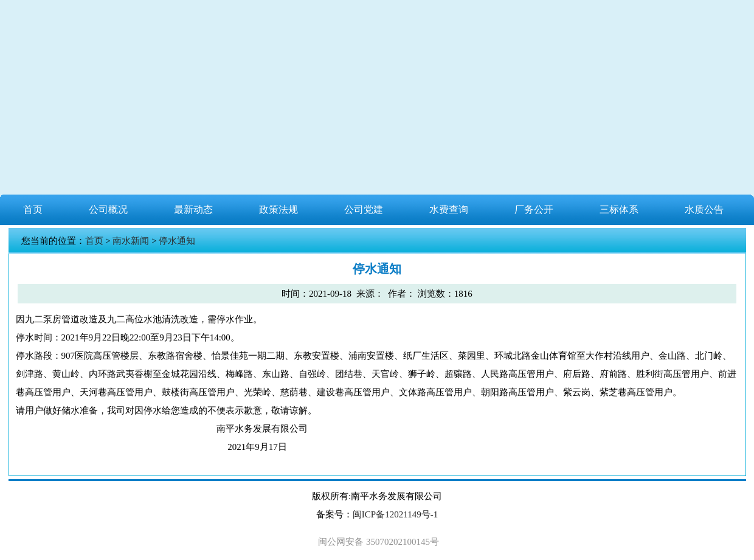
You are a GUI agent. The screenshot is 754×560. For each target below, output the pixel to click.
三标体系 (619, 209)
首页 (33, 209)
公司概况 (108, 209)
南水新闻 (131, 241)
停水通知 (177, 241)
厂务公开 (534, 209)
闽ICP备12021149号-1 (395, 514)
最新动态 (193, 209)
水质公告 (704, 209)
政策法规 (278, 209)
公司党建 (364, 209)
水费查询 (449, 209)
